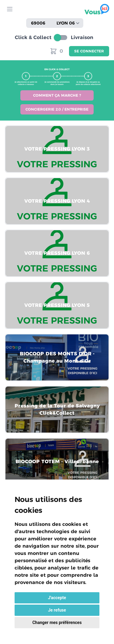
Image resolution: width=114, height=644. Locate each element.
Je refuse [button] (57, 610)
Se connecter (89, 51)
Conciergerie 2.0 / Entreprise (57, 109)
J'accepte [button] (57, 598)
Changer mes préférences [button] (57, 622)
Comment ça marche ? (57, 95)
